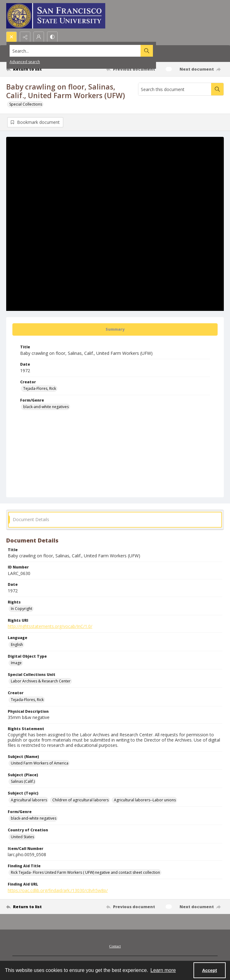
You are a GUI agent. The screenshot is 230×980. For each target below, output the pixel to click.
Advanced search (25, 62)
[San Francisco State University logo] (56, 16)
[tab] (115, 330)
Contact (115, 947)
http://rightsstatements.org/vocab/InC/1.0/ (50, 627)
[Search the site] (92, 51)
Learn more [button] (163, 970)
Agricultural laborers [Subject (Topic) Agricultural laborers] (29, 800)
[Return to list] (35, 69)
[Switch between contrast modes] (52, 37)
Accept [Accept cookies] (210, 970)
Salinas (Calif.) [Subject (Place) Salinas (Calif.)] (23, 782)
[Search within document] (217, 89)
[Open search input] (11, 37)
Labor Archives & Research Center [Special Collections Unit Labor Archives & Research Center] (41, 681)
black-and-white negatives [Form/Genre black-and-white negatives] (46, 407)
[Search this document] (175, 89)
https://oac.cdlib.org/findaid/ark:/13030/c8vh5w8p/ (58, 890)
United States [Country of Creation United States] (22, 837)
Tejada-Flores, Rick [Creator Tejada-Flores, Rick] (40, 388)
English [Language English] (17, 645)
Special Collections (26, 104)
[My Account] (39, 37)
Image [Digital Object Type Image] (16, 663)
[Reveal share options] (25, 37)
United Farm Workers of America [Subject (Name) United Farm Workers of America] (40, 763)
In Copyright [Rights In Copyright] (22, 609)
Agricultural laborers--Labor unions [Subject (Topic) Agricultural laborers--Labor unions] (145, 800)
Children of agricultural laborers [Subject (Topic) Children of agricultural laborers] (80, 800)
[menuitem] (115, 946)
